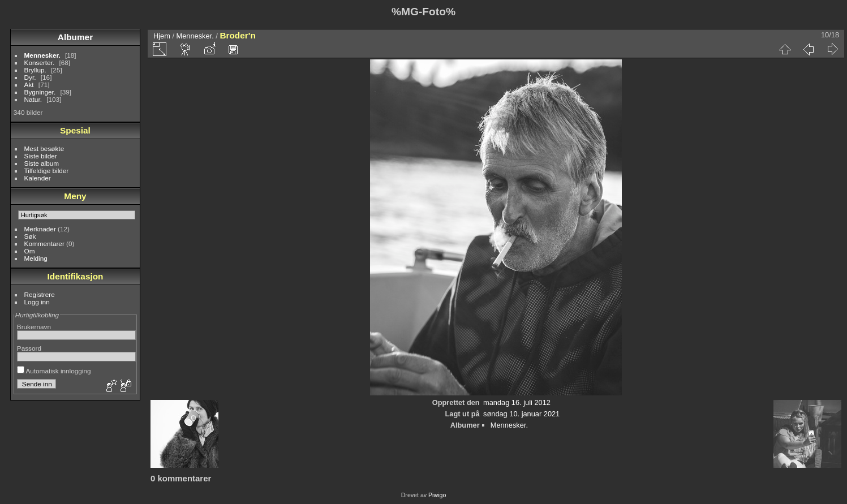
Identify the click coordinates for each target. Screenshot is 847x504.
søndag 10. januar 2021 (521, 414)
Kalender (38, 178)
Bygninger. (40, 92)
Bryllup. (35, 70)
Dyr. (30, 77)
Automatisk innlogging (54, 371)
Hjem (162, 36)
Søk (30, 236)
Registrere (40, 294)
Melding (36, 258)
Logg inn (37, 302)
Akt (29, 85)
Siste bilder (41, 156)
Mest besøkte (44, 148)
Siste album (42, 163)
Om (30, 251)
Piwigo (437, 495)
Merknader (40, 229)
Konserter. (40, 63)
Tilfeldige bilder (47, 171)
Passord (29, 348)
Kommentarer (44, 244)
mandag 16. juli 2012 (517, 402)
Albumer (75, 37)
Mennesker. (42, 55)
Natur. (33, 99)
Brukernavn (34, 327)
